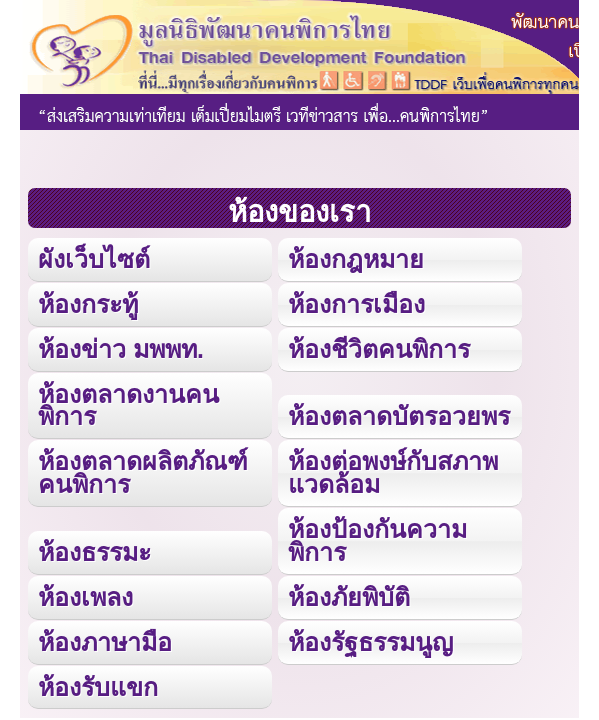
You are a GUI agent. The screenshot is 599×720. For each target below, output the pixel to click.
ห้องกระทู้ (88, 304)
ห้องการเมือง (356, 304)
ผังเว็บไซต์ (94, 259)
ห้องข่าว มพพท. (121, 349)
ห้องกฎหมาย (356, 259)
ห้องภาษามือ (105, 642)
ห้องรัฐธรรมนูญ (370, 642)
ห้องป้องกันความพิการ (377, 540)
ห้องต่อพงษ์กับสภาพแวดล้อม (393, 472)
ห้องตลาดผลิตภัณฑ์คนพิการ (143, 472)
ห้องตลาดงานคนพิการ (128, 405)
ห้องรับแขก (98, 687)
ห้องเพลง (85, 597)
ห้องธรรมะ (94, 552)
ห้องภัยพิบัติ (349, 597)
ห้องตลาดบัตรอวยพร (399, 416)
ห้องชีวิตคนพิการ (379, 349)
